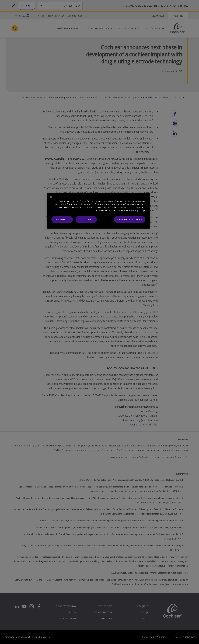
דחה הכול (86, 219)
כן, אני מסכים (62, 219)
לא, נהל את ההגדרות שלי (130, 219)
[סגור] (51, 197)
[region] (98, 211)
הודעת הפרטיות (123, 210)
